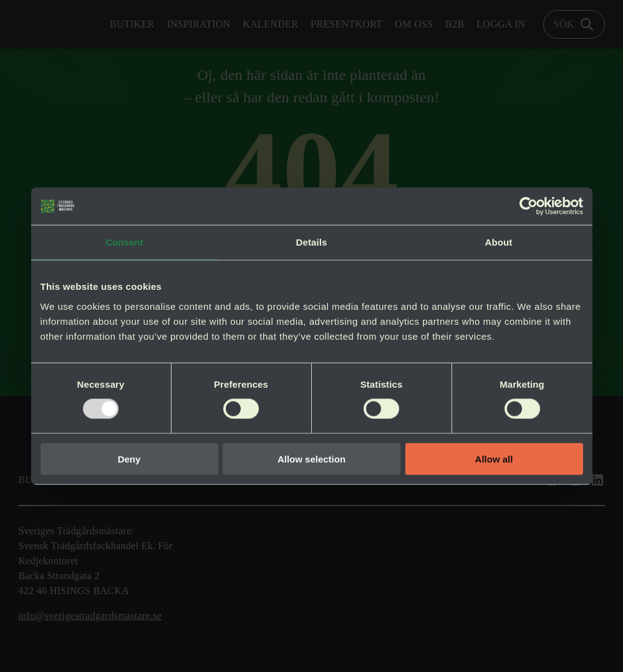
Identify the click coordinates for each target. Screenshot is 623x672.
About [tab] (499, 242)
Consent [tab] (124, 242)
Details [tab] (312, 242)
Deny (129, 458)
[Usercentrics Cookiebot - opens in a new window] (529, 206)
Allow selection (311, 458)
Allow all (494, 458)
